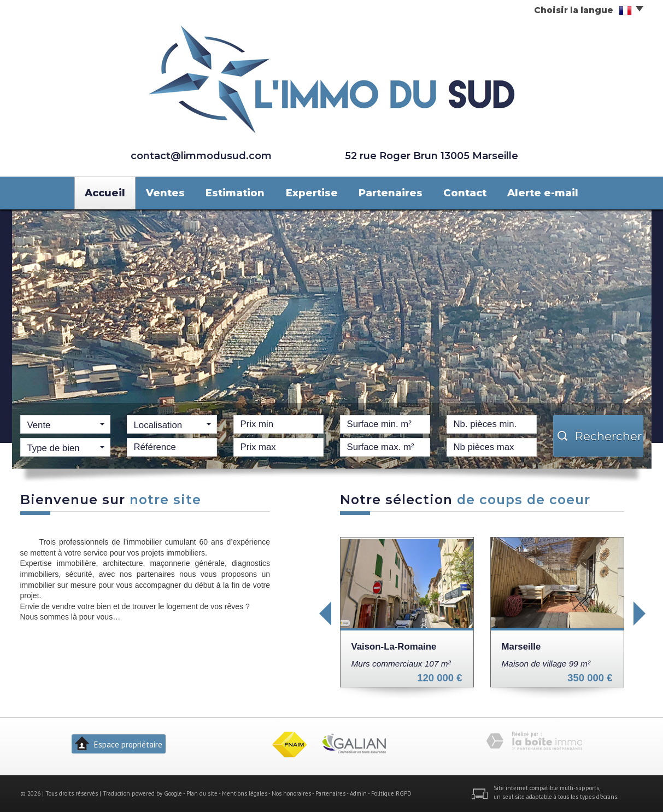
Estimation (235, 193)
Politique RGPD (391, 793)
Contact (465, 193)
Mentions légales (245, 793)
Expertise (312, 193)
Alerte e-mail (543, 193)
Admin (358, 793)
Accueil (105, 193)
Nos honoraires (291, 793)
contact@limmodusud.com (201, 156)
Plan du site (202, 793)
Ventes (165, 193)
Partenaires (391, 193)
